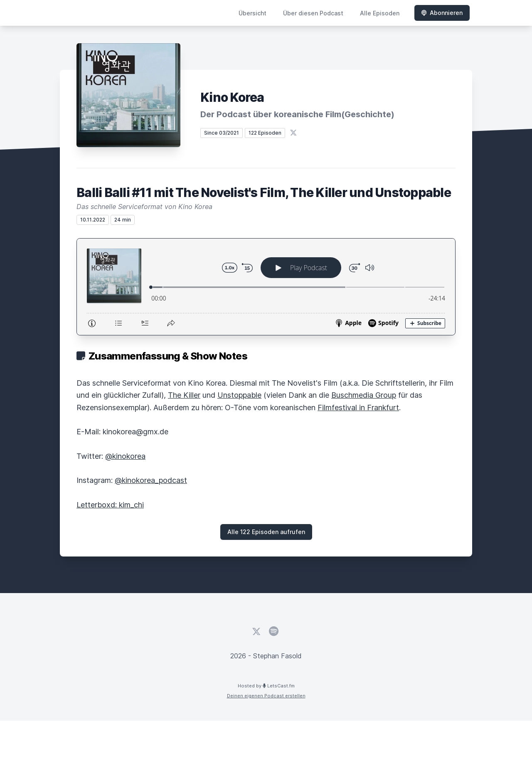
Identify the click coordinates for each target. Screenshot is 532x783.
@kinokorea (125, 456)
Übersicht (252, 13)
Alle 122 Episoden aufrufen (266, 532)
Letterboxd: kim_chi (110, 505)
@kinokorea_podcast (151, 480)
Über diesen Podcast (313, 13)
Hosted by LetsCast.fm (266, 686)
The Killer (184, 395)
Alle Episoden (380, 13)
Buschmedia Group (364, 395)
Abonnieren (442, 13)
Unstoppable (239, 395)
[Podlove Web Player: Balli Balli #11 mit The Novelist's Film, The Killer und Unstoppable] (266, 287)
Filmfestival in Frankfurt (358, 408)
